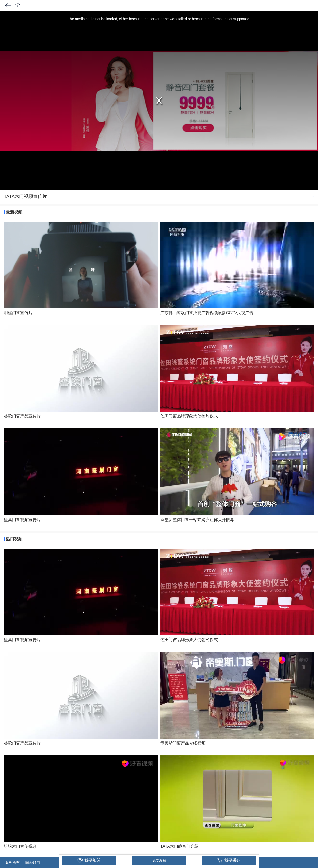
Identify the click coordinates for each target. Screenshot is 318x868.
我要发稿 (159, 860)
